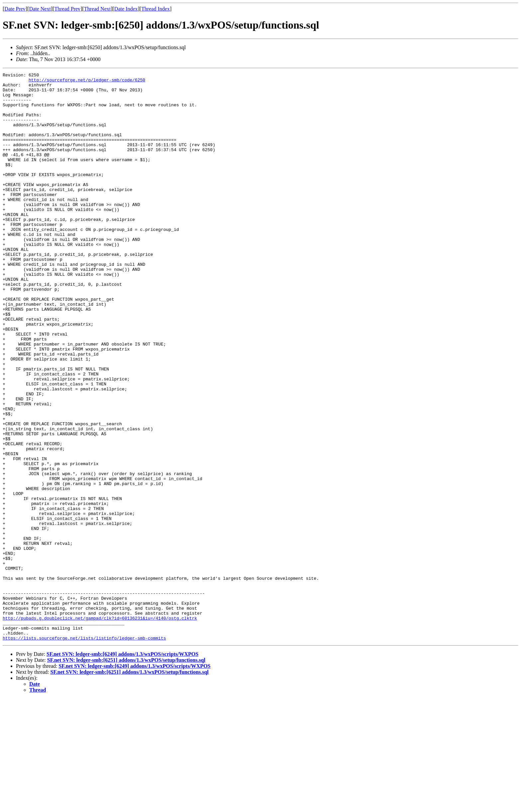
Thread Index (156, 9)
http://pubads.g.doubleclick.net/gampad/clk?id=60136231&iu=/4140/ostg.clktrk (100, 728)
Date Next (40, 9)
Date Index (126, 9)
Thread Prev (67, 9)
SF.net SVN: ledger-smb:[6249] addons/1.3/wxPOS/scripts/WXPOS (122, 768)
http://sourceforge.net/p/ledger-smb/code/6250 (87, 82)
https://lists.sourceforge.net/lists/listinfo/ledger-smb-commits (84, 752)
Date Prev (15, 9)
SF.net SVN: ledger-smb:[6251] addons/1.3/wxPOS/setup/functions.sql (126, 774)
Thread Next (97, 9)
